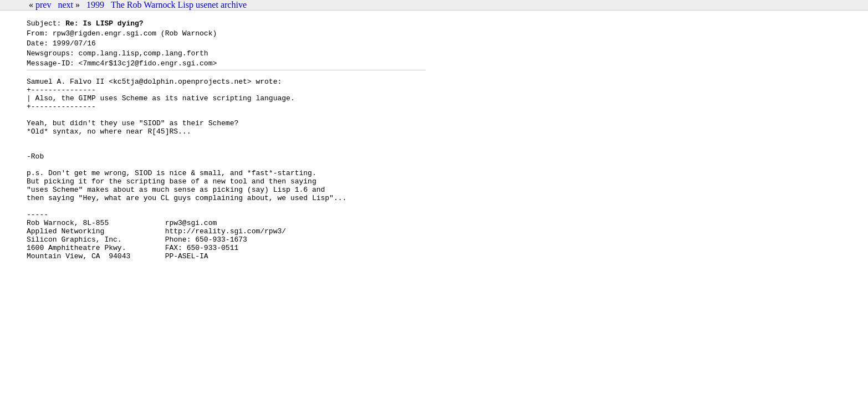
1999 (95, 5)
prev (43, 5)
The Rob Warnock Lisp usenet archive (179, 5)
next (65, 5)
